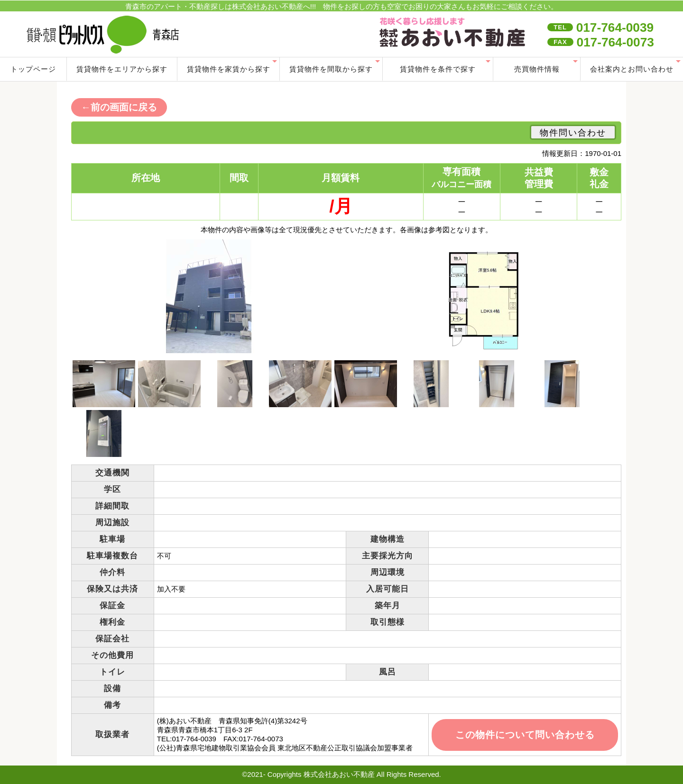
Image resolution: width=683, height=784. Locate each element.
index (454, 33)
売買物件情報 (537, 69)
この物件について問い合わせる (525, 735)
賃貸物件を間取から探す (331, 69)
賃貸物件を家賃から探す (229, 69)
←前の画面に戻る (119, 107)
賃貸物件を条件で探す (438, 69)
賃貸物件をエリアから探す (122, 69)
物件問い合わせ (573, 133)
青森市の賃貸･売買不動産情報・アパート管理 (154, 34)
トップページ (33, 69)
